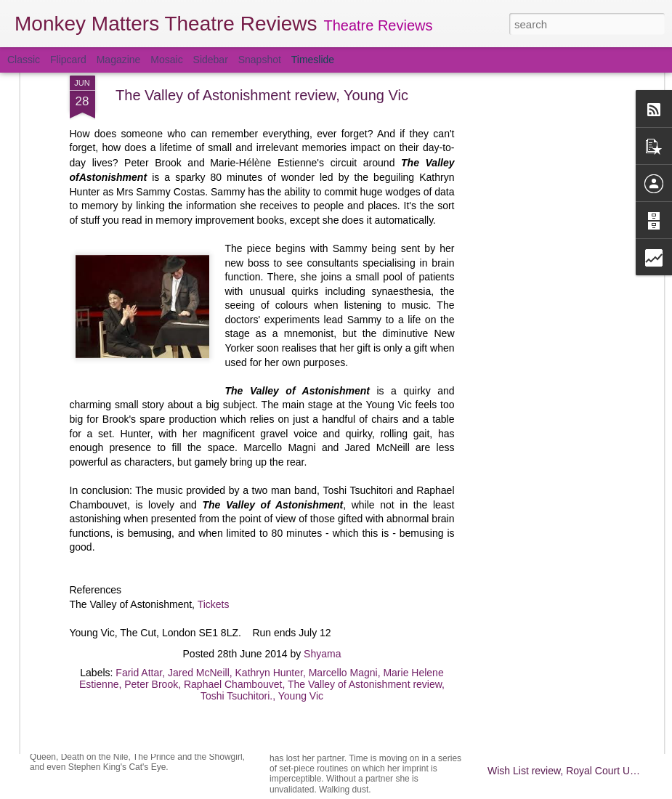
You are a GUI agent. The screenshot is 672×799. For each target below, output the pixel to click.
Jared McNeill (199, 505)
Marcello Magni (343, 505)
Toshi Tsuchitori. (236, 528)
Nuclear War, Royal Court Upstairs (369, 710)
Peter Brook (151, 516)
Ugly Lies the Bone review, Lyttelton (568, 694)
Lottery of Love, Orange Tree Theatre (571, 567)
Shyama (322, 486)
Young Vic (301, 528)
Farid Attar (139, 505)
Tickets (214, 437)
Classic (24, 60)
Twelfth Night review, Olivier (550, 720)
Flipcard (68, 60)
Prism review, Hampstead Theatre (161, 696)
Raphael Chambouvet (233, 516)
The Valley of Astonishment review (365, 516)
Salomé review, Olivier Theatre (359, 616)
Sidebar (211, 60)
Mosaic (166, 60)
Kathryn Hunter (269, 505)
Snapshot (260, 60)
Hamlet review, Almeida (541, 593)
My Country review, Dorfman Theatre (571, 644)
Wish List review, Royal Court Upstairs (574, 771)
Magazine (119, 60)
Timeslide (313, 60)
